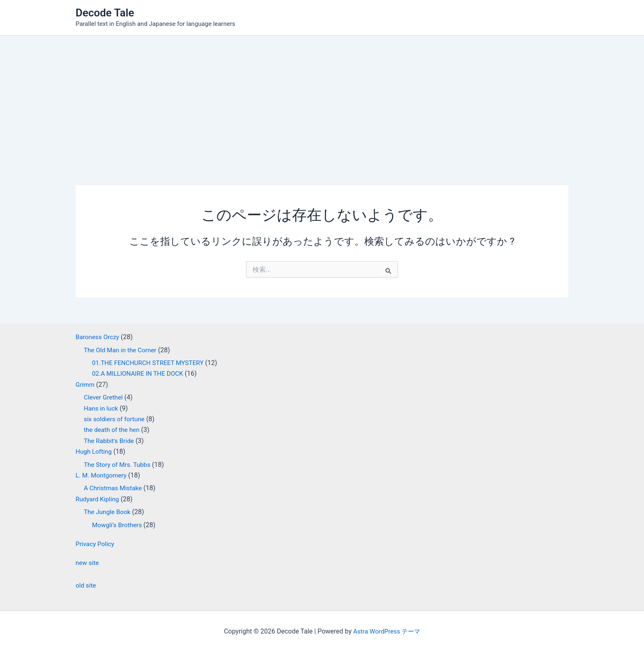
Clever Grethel (104, 397)
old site (86, 585)
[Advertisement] (322, 97)
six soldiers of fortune (116, 419)
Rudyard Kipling (98, 499)
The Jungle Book (108, 512)
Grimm (85, 385)
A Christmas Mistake (114, 488)
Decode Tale (105, 13)
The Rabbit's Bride (110, 441)
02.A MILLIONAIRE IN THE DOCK (140, 373)
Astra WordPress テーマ (387, 631)
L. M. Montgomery (102, 475)
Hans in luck (102, 408)
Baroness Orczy (98, 337)
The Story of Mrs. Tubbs (119, 465)
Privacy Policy (96, 544)
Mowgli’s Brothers (118, 525)
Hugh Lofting (94, 451)
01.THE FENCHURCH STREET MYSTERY (150, 363)
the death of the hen (113, 430)
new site (88, 563)
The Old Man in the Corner (122, 350)
